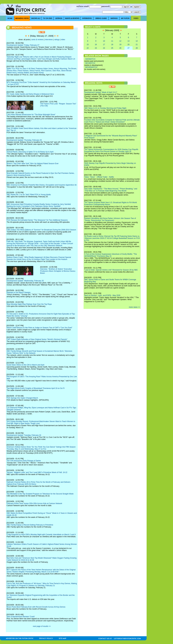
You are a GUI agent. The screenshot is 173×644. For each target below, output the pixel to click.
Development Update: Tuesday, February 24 (24, 435)
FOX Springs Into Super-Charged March (22, 398)
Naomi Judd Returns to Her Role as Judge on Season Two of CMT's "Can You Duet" (39, 328)
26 (120, 48)
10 (104, 41)
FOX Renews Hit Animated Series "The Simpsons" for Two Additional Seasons (37, 220)
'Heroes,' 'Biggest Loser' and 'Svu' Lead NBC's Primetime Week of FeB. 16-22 (37, 472)
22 (88, 48)
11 (112, 41)
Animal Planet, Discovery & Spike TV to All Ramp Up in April (30, 152)
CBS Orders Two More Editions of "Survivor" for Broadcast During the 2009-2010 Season (41, 230)
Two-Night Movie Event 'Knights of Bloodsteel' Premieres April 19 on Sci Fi (36, 388)
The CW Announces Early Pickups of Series (24, 461)
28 (137, 48)
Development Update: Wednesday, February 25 (25, 281)
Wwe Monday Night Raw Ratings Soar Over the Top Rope (29, 304)
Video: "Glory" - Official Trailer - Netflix (99, 177)
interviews (49, 40)
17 (104, 45)
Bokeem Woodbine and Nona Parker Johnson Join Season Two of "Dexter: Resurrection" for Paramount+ (110, 219)
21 (137, 45)
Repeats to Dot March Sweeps (19, 292)
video (63, 40)
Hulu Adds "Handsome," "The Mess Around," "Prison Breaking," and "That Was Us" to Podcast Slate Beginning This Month (111, 190)
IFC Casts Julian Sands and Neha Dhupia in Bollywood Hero (30, 94)
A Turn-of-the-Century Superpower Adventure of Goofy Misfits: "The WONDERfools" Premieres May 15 (111, 255)
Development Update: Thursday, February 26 (24, 140)
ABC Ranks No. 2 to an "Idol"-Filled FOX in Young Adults (29, 195)
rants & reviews (38, 40)
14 (137, 41)
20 (129, 45)
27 (129, 48)
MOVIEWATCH (91, 67)
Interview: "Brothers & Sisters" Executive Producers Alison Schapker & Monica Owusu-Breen (58, 271)
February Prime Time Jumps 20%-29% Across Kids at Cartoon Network (34, 503)
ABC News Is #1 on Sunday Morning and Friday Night (105, 108)
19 (120, 45)
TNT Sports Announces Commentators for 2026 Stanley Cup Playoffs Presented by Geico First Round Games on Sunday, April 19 (111, 150)
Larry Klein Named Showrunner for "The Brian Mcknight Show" (31, 115)
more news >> (134, 307)
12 (120, 41)
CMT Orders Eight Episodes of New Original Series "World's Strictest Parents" (37, 339)
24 (104, 48)
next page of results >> (42, 626)
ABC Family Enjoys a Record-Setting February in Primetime (30, 525)
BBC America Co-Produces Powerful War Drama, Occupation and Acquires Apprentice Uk (42, 185)
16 (96, 45)
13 (129, 41)
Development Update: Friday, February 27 (23, 45)
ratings (57, 40)
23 (96, 48)
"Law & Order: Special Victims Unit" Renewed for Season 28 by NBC (111, 270)
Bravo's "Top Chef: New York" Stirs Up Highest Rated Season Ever (33, 164)
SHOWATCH (90, 59)
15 (88, 45)
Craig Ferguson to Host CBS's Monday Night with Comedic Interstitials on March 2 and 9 (41, 535)
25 (112, 48)
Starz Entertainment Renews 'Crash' (21, 617)
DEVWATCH (90, 63)
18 (112, 45)
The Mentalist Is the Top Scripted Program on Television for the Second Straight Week (40, 494)
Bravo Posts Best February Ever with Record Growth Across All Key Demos (36, 607)
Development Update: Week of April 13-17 (101, 92)
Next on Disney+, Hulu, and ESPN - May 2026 (102, 295)
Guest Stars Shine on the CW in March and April (25, 365)
